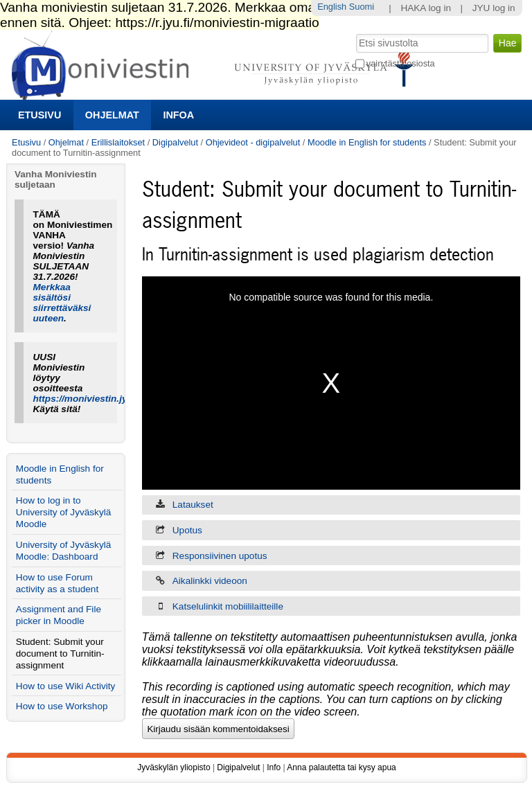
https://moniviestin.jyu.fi (87, 399)
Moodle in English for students (367, 142)
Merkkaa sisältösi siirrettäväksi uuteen (62, 303)
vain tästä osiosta (401, 63)
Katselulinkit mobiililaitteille (228, 606)
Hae (354, 33)
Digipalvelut (175, 142)
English (332, 7)
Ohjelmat (112, 115)
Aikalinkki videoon (210, 581)
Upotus (187, 530)
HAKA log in (426, 8)
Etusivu (39, 115)
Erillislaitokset (118, 142)
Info (274, 767)
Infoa (178, 115)
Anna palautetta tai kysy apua (341, 767)
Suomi (362, 7)
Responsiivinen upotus (220, 556)
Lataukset (193, 505)
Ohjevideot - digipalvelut (253, 142)
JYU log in (494, 8)
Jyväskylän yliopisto (174, 767)
